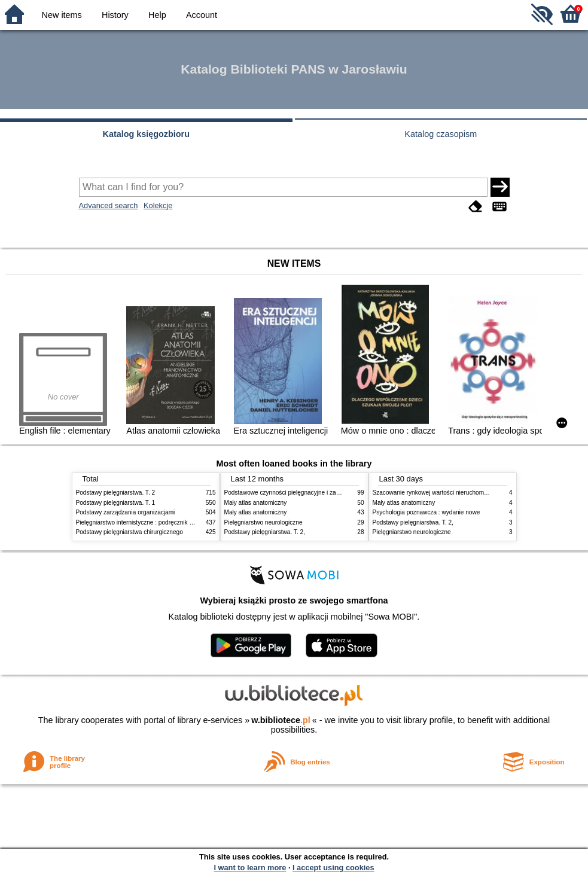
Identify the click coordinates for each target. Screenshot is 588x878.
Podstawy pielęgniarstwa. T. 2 (116, 493)
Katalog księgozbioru (146, 134)
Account (202, 15)
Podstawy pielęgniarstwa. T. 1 (116, 503)
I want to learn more (250, 868)
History (115, 15)
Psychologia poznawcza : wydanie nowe (426, 512)
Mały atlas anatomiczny (256, 503)
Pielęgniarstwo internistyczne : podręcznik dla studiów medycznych (165, 522)
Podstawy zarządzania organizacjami (126, 512)
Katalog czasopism (441, 134)
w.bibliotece (281, 720)
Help (157, 15)
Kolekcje (158, 205)
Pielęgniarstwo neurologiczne (263, 522)
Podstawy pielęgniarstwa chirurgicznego (130, 532)
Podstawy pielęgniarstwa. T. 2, (265, 532)
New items (62, 15)
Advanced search (109, 205)
